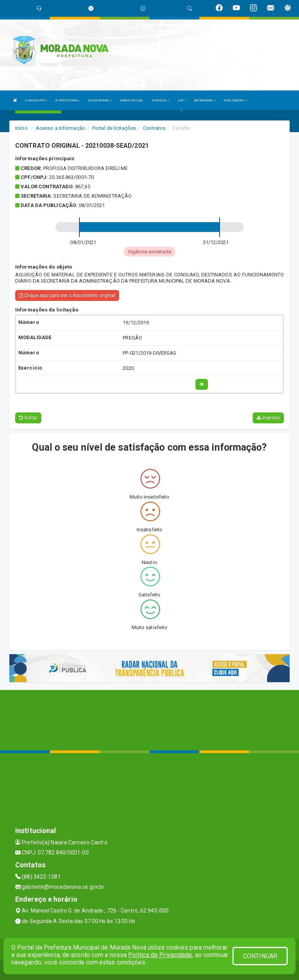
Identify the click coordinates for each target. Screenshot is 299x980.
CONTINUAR (260, 956)
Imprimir (268, 418)
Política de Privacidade (160, 955)
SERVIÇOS (161, 100)
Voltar (28, 418)
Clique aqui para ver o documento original (67, 295)
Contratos (154, 128)
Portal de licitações (114, 128)
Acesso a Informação (61, 128)
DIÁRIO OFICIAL (132, 100)
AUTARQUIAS (205, 100)
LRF (182, 100)
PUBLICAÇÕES (235, 100)
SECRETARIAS (100, 100)
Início (21, 128)
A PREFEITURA (67, 100)
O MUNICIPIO (36, 100)
